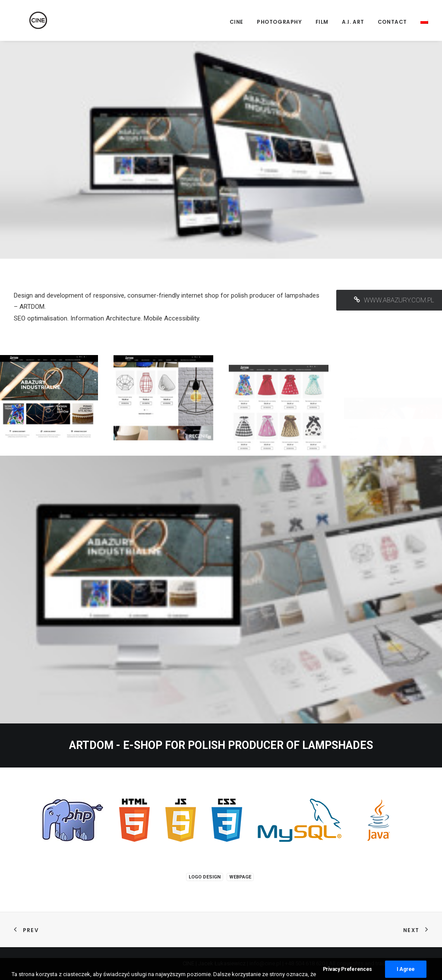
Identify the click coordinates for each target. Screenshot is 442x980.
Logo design (205, 877)
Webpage (240, 877)
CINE (237, 22)
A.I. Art (353, 22)
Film (322, 22)
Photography (279, 22)
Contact (392, 22)
